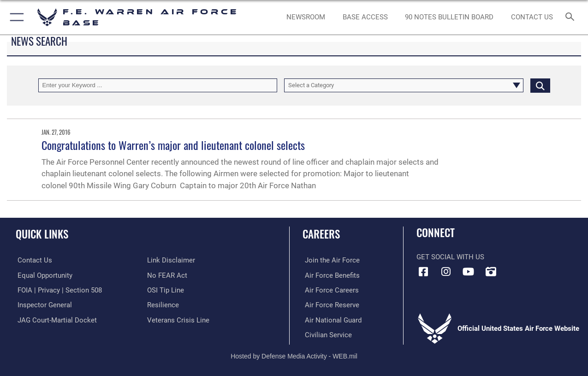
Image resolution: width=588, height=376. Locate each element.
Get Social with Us (450, 257)
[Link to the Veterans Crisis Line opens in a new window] (178, 319)
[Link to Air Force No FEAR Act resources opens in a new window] (167, 275)
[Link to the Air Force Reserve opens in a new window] (330, 304)
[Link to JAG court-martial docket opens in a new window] (55, 319)
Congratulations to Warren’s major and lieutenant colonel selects (173, 145)
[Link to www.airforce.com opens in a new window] (330, 260)
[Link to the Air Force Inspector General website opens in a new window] (43, 304)
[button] (15, 17)
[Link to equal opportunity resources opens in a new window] (43, 275)
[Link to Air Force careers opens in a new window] (330, 290)
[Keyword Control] (158, 85)
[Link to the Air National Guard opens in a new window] (331, 319)
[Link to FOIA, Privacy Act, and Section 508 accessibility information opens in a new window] (58, 290)
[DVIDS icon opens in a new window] (491, 272)
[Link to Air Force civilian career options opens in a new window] (326, 334)
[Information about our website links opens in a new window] (171, 260)
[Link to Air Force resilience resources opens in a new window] (163, 304)
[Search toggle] (571, 18)
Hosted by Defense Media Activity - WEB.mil (294, 355)
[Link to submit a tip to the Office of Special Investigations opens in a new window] (166, 290)
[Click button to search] (540, 85)
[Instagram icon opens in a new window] (446, 272)
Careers (321, 234)
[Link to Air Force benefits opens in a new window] (330, 275)
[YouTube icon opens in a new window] (468, 272)
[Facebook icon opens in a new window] (423, 272)
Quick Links (42, 234)
